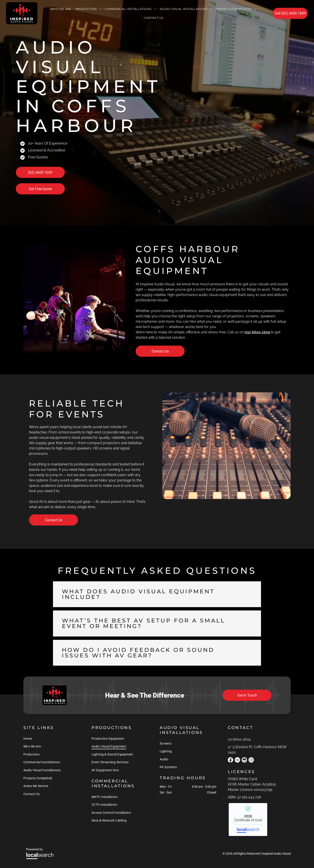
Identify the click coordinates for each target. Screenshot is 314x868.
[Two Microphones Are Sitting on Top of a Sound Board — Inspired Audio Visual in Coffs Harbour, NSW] (226, 446)
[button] (157, 594)
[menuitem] (61, 9)
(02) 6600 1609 (257, 332)
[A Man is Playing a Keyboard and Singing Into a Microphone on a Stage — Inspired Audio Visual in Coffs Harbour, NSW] (74, 299)
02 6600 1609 (239, 739)
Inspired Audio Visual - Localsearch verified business (248, 820)
